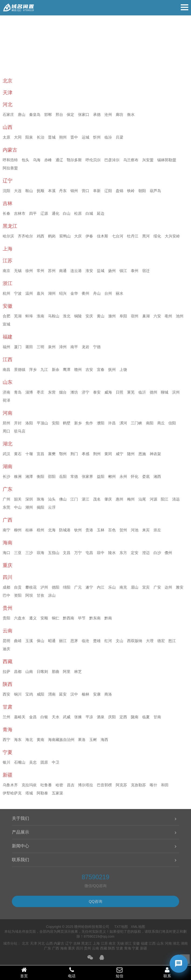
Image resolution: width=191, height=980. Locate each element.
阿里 (67, 672)
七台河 (118, 236)
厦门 (18, 347)
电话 (72, 972)
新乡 (78, 423)
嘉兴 (40, 293)
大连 (18, 191)
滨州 (176, 392)
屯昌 (89, 553)
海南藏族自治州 (61, 740)
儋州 (168, 553)
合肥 (6, 316)
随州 (131, 454)
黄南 (40, 740)
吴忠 (33, 762)
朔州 (63, 137)
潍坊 (74, 392)
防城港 (65, 530)
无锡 (18, 271)
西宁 (6, 740)
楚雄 (97, 641)
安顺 (44, 618)
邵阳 (52, 476)
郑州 (6, 423)
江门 (74, 499)
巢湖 (146, 316)
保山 (40, 641)
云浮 (52, 507)
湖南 (184, 943)
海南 (64, 948)
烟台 (63, 392)
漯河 (123, 423)
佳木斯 (103, 236)
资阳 (18, 595)
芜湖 (18, 316)
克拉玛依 (29, 785)
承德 (97, 115)
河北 (41, 943)
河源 (154, 499)
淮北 (67, 316)
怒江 (172, 641)
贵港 (89, 530)
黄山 (101, 316)
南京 (6, 271)
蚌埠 (29, 316)
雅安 (180, 587)
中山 (18, 507)
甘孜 (40, 595)
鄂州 (63, 454)
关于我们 (21, 818)
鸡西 (40, 236)
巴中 (6, 595)
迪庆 (6, 649)
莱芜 (131, 392)
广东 (47, 948)
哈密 (59, 785)
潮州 (29, 507)
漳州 (63, 347)
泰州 (135, 271)
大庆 (78, 236)
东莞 (6, 507)
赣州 (78, 370)
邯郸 (48, 115)
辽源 (44, 213)
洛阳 (29, 423)
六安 (157, 316)
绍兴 (63, 293)
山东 (160, 943)
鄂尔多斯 (74, 160)
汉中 (74, 694)
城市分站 (10, 943)
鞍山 (29, 191)
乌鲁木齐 (10, 785)
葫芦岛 (155, 191)
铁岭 (131, 191)
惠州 (120, 499)
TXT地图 (121, 927)
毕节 (82, 618)
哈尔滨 (8, 236)
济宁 (86, 392)
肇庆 (108, 499)
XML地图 (138, 927)
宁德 (97, 347)
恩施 (142, 454)
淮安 (89, 271)
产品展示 (21, 832)
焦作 (89, 423)
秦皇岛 (35, 115)
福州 (6, 347)
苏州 (52, 271)
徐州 (29, 271)
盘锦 (120, 191)
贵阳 (6, 618)
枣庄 (40, 392)
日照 (120, 392)
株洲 (18, 476)
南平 (74, 347)
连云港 (76, 271)
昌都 (18, 672)
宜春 (101, 370)
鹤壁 (67, 423)
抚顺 (40, 191)
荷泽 (6, 400)
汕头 (52, 499)
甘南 (157, 717)
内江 (101, 587)
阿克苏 (121, 785)
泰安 (97, 392)
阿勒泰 (42, 793)
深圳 (29, 499)
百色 (112, 530)
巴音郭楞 (104, 785)
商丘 (161, 423)
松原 (78, 213)
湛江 (86, 499)
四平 (33, 213)
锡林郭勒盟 (167, 160)
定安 (135, 553)
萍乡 (33, 370)
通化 (56, 213)
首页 (24, 972)
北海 (52, 530)
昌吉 (71, 785)
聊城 (165, 392)
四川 (80, 948)
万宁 (78, 553)
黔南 (108, 618)
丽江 (63, 641)
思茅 (74, 641)
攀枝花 (31, 587)
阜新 (97, 191)
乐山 (112, 587)
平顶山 (42, 423)
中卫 (56, 762)
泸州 (44, 587)
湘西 (157, 476)
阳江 (165, 499)
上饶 (123, 370)
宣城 (6, 324)
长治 (40, 137)
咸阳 (40, 694)
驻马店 (20, 431)
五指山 (54, 553)
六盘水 (20, 618)
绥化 (157, 236)
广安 (157, 587)
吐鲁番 (46, 785)
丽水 (120, 293)
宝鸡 (29, 694)
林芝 (78, 672)
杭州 (6, 293)
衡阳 (40, 476)
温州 (29, 293)
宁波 (18, 293)
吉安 (89, 370)
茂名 (97, 499)
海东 (18, 740)
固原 (44, 762)
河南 (168, 943)
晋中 (74, 137)
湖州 (52, 293)
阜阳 (123, 316)
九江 (44, 370)
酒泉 (101, 717)
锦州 (74, 191)
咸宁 (120, 454)
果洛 (82, 740)
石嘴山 (20, 762)
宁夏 (135, 948)
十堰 (29, 454)
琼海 (40, 553)
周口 (6, 431)
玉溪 (29, 641)
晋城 (52, 137)
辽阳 (108, 191)
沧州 (108, 115)
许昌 (112, 423)
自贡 (18, 587)
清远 (176, 499)
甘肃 (120, 948)
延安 (63, 694)
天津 (33, 943)
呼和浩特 (10, 160)
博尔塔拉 (86, 785)
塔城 (29, 793)
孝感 (86, 454)
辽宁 (69, 943)
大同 (18, 137)
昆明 (6, 641)
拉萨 (6, 672)
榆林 (86, 694)
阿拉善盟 (10, 168)
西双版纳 (135, 641)
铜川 (18, 694)
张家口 (84, 115)
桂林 (29, 530)
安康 (97, 694)
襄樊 (52, 454)
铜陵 (78, 316)
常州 (40, 271)
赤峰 (48, 160)
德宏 (161, 641)
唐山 (22, 115)
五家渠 (57, 793)
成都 (6, 587)
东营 (52, 392)
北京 (25, 943)
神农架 (155, 454)
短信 (119, 972)
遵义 (33, 618)
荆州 (97, 454)
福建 (144, 943)
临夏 (146, 717)
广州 (6, 499)
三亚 (18, 553)
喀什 (154, 785)
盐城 (101, 271)
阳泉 (29, 137)
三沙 (29, 553)
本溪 (52, 191)
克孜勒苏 (138, 785)
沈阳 (6, 191)
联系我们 (21, 860)
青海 (128, 948)
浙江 (128, 943)
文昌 (67, 553)
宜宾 (146, 587)
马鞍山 (54, 316)
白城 (89, 213)
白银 (44, 717)
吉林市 (20, 213)
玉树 (93, 740)
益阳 (101, 476)
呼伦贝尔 (93, 160)
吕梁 (120, 137)
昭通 (52, 641)
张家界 (87, 476)
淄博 (29, 392)
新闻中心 (21, 846)
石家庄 (8, 115)
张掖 (78, 717)
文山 (120, 641)
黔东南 (95, 618)
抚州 (112, 370)
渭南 (52, 694)
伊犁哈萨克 (12, 793)
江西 (152, 943)
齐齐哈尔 (25, 236)
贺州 (123, 530)
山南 (29, 672)
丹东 (63, 191)
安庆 (89, 316)
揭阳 (40, 507)
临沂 (142, 392)
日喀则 (42, 672)
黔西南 (69, 618)
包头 (25, 160)
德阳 (56, 587)
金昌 (33, 717)
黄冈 (108, 454)
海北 (29, 740)
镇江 (123, 271)
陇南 (135, 717)
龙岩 (86, 347)
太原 (6, 137)
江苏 (104, 943)
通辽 (59, 160)
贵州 (87, 948)
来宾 (146, 530)
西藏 (104, 948)
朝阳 (142, 191)
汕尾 (142, 499)
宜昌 (40, 454)
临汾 (108, 137)
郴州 (112, 476)
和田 (165, 785)
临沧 (86, 641)
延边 (101, 213)
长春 (6, 213)
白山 (67, 213)
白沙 (157, 553)
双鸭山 (65, 236)
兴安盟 (148, 160)
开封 (18, 423)
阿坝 (29, 595)
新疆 (144, 948)
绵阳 (67, 587)
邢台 (59, 115)
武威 (67, 717)
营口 (86, 191)
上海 (96, 943)
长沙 (6, 476)
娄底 (146, 476)
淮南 (40, 316)
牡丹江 (133, 236)
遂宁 (89, 587)
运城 (86, 137)
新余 (56, 370)
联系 (167, 972)
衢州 (86, 293)
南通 (63, 271)
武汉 (6, 454)
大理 (150, 641)
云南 (95, 948)
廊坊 (120, 115)
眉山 (135, 587)
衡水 (131, 115)
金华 (74, 293)
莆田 (29, 347)
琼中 (101, 553)
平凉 (89, 717)
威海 (108, 392)
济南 (6, 392)
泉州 (52, 347)
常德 (74, 476)
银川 (6, 762)
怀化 (135, 476)
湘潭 (29, 476)
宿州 (135, 316)
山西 (49, 943)
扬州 (112, 271)
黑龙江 (86, 943)
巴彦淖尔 (112, 160)
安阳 (56, 423)
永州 (123, 476)
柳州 (18, 530)
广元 (78, 587)
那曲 (56, 672)
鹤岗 (52, 236)
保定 (70, 115)
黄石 (18, 454)
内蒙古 (59, 943)
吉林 (77, 943)
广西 (56, 948)
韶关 (18, 499)
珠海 (40, 499)
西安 (6, 694)
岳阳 (63, 476)
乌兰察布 (131, 160)
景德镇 (20, 370)
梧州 (40, 530)
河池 (135, 530)
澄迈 (146, 553)
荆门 (74, 454)
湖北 (176, 943)
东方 (123, 553)
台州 (108, 293)
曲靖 (18, 641)
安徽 (136, 943)
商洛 (108, 694)
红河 (108, 641)
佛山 (63, 499)
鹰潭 (67, 370)
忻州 (97, 137)
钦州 (78, 530)
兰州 (6, 717)
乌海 (37, 160)
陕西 (111, 948)
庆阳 (112, 717)
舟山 (97, 293)
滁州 (112, 316)
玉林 (101, 530)
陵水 (112, 553)
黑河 (146, 236)
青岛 (18, 392)
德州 (154, 392)
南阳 (150, 423)
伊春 (89, 236)
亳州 (168, 316)
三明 (40, 347)
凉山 (52, 595)
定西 (123, 717)
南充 (123, 587)
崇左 (157, 530)
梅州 (131, 499)
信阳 (172, 423)
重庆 (71, 948)
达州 (168, 587)
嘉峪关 (20, 717)
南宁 (6, 530)
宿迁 (146, 271)
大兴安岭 (172, 236)
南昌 (6, 370)
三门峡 (137, 423)
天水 (56, 717)
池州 (180, 316)
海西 (104, 740)
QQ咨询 (95, 901)
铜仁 (56, 618)
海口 (6, 553)
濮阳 (101, 423)
